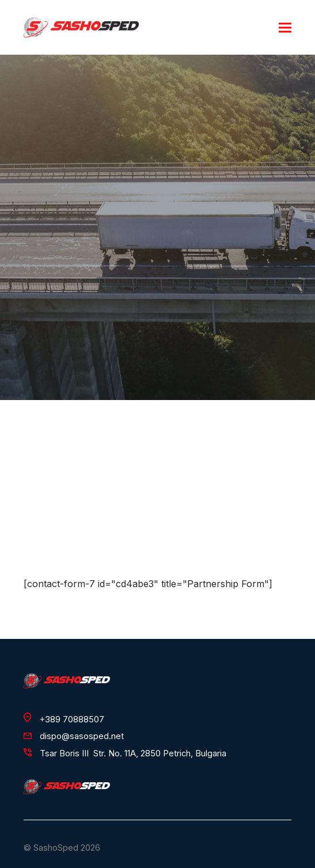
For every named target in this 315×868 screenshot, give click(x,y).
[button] (285, 27)
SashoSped (56, 848)
